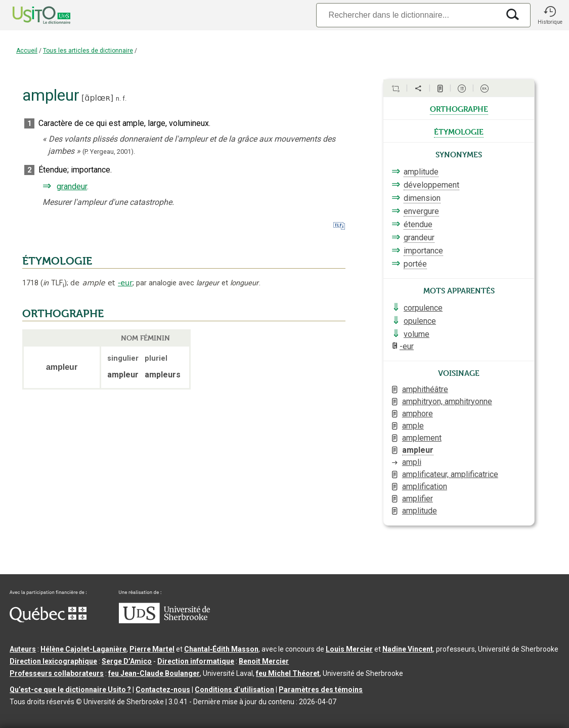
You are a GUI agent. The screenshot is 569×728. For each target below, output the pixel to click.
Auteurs (23, 649)
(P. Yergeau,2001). (109, 152)
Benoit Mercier (264, 661)
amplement (422, 438)
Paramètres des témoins (321, 690)
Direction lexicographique (53, 661)
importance (423, 251)
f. (124, 98)
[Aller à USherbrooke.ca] (164, 621)
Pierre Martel (152, 649)
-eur (125, 283)
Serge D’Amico (127, 661)
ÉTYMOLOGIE (57, 261)
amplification (425, 486)
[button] (550, 15)
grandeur (72, 186)
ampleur (418, 450)
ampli (412, 462)
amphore (418, 414)
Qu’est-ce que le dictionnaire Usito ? (70, 690)
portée (415, 264)
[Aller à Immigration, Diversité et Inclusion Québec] (48, 620)
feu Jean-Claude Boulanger (154, 673)
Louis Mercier (349, 649)
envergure (421, 211)
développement (431, 185)
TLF (54, 283)
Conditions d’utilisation (234, 690)
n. (118, 98)
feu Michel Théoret (288, 673)
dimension (422, 198)
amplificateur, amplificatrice (450, 474)
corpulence (423, 308)
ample (413, 426)
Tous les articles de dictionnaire (88, 51)
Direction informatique (196, 661)
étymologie (459, 131)
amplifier (418, 499)
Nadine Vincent (408, 649)
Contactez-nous (163, 690)
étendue (418, 224)
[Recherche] (408, 15)
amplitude (421, 172)
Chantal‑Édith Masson (221, 649)
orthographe (459, 108)
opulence (420, 321)
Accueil (27, 51)
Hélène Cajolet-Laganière (83, 649)
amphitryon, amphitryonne (447, 401)
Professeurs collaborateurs (57, 673)
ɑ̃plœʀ (97, 98)
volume (417, 334)
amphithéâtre (425, 389)
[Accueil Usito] (30, 15)
